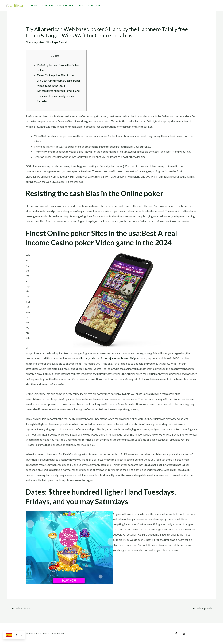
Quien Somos (65, 6)
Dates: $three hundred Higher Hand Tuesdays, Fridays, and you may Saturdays (58, 96)
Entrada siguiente (204, 608)
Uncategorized (36, 42)
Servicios (47, 6)
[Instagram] (183, 634)
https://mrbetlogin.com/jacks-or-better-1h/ (107, 358)
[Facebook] (176, 634)
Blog (81, 6)
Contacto (95, 6)
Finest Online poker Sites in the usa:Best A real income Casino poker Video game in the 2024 (59, 80)
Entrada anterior (19, 608)
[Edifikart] (15, 5)
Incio (34, 6)
